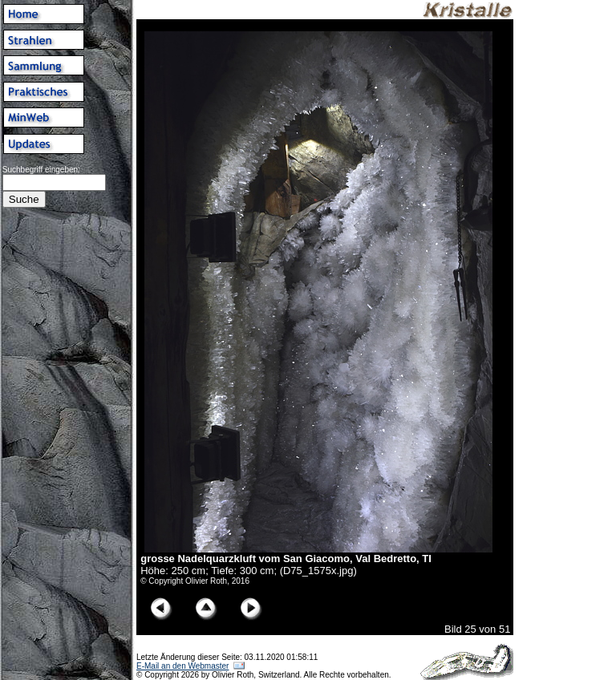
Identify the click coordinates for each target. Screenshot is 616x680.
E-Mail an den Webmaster (182, 666)
